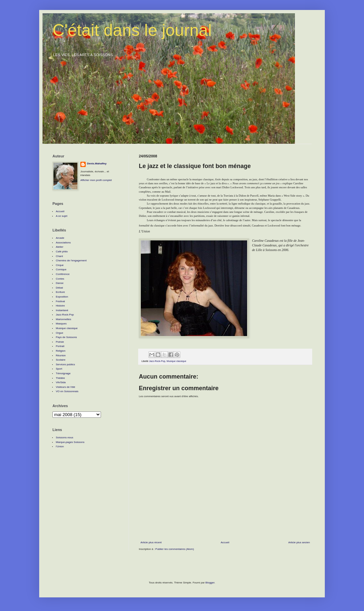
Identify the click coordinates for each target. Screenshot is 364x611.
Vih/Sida (61, 382)
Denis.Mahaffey (97, 164)
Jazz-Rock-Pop (157, 361)
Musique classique (177, 361)
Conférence (63, 274)
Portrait (60, 346)
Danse (60, 283)
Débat (59, 288)
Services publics (65, 364)
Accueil (225, 542)
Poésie (60, 342)
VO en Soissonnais (67, 391)
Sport (59, 369)
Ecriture (60, 292)
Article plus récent (151, 542)
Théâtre (60, 378)
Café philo (62, 252)
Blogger (210, 583)
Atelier (60, 247)
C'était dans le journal (132, 30)
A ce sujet (62, 216)
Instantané (62, 310)
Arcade (60, 238)
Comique (61, 269)
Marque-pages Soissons (70, 442)
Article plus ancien (299, 542)
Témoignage (63, 373)
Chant (59, 256)
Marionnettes (63, 319)
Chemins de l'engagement (71, 261)
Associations (63, 243)
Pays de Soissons (66, 337)
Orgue (59, 333)
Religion (61, 351)
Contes (60, 279)
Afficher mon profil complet (96, 180)
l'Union (60, 446)
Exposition (62, 297)
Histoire (60, 306)
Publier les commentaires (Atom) (175, 549)
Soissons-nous (64, 437)
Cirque (60, 265)
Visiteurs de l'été (65, 387)
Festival (60, 301)
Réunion (61, 355)
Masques (61, 324)
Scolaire (61, 360)
